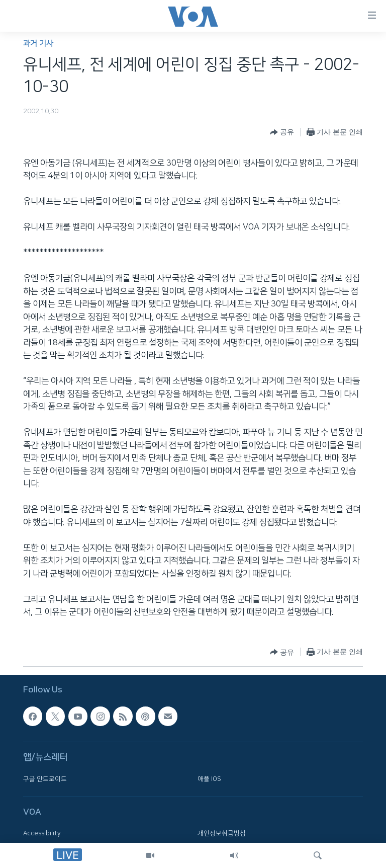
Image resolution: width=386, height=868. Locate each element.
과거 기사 (38, 44)
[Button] (282, 132)
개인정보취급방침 (222, 833)
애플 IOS (209, 778)
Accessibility (42, 833)
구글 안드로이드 (45, 778)
